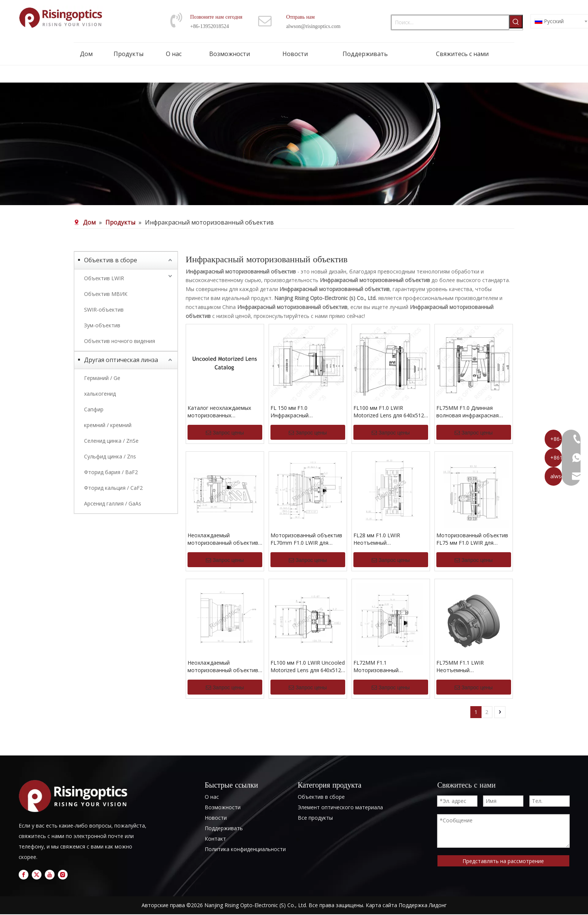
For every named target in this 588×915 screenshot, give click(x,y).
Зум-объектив (102, 325)
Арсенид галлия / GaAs (113, 503)
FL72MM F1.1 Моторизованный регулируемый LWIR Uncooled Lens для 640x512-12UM (391, 667)
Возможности (223, 807)
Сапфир (94, 409)
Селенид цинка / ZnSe (111, 441)
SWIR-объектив (104, 310)
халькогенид (100, 394)
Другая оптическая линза (121, 360)
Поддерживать (224, 828)
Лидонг (438, 905)
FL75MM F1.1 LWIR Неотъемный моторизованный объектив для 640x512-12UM (472, 667)
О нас (212, 797)
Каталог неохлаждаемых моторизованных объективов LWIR (219, 412)
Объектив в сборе (111, 260)
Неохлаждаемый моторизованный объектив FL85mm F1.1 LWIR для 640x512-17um (223, 667)
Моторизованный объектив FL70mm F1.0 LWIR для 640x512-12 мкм (306, 539)
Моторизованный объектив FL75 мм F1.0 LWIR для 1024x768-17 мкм (472, 539)
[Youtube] (50, 875)
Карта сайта (381, 905)
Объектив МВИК (106, 294)
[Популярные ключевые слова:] (516, 22)
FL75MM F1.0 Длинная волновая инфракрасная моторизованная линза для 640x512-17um (471, 412)
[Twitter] (37, 875)
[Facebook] (24, 875)
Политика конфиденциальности (245, 849)
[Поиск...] (450, 22)
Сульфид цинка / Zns (110, 456)
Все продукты (315, 818)
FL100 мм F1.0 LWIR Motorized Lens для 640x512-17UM (390, 412)
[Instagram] (63, 875)
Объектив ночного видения (120, 341)
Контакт (215, 839)
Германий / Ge (102, 378)
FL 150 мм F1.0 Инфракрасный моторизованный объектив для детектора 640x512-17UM (306, 412)
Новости (216, 818)
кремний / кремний (108, 425)
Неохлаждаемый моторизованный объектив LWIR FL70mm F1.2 (223, 539)
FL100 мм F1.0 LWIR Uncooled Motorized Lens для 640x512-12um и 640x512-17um (308, 667)
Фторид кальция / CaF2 (113, 488)
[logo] (75, 796)
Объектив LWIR (104, 278)
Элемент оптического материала (340, 807)
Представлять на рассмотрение (503, 861)
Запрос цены (225, 433)
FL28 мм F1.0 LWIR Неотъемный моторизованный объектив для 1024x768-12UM (389, 539)
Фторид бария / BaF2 (111, 472)
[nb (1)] (294, 144)
